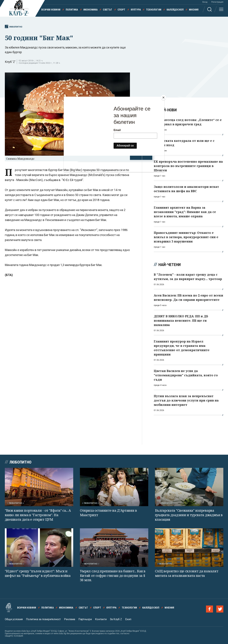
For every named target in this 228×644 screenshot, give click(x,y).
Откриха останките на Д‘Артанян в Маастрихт (108, 513)
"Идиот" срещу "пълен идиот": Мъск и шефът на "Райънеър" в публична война (38, 573)
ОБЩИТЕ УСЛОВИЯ (14, 636)
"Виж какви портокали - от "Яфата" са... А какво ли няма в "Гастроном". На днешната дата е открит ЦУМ (38, 515)
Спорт (122, 10)
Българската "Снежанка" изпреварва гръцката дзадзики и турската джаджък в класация (189, 515)
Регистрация (217, 2)
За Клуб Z (116, 619)
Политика (72, 10)
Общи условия (14, 619)
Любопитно (14, 26)
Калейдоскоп (175, 10)
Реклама (70, 619)
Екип (128, 619)
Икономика (91, 10)
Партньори (85, 619)
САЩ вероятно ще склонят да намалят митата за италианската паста (187, 573)
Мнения (194, 10)
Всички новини (51, 10)
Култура (136, 10)
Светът (107, 10)
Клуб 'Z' (10, 62)
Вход (205, 2)
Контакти (101, 619)
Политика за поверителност (43, 619)
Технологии (154, 10)
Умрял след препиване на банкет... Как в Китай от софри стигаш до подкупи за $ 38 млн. (113, 575)
